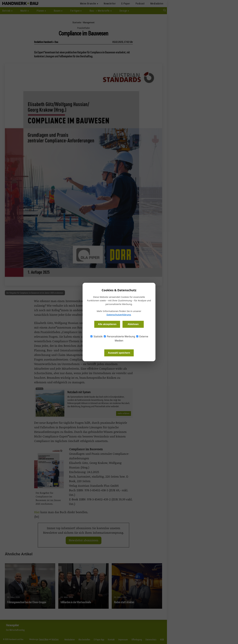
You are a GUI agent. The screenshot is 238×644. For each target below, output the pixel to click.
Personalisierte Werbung (119, 336)
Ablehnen (133, 324)
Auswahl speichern (119, 353)
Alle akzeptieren (107, 324)
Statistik (97, 336)
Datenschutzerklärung (119, 315)
